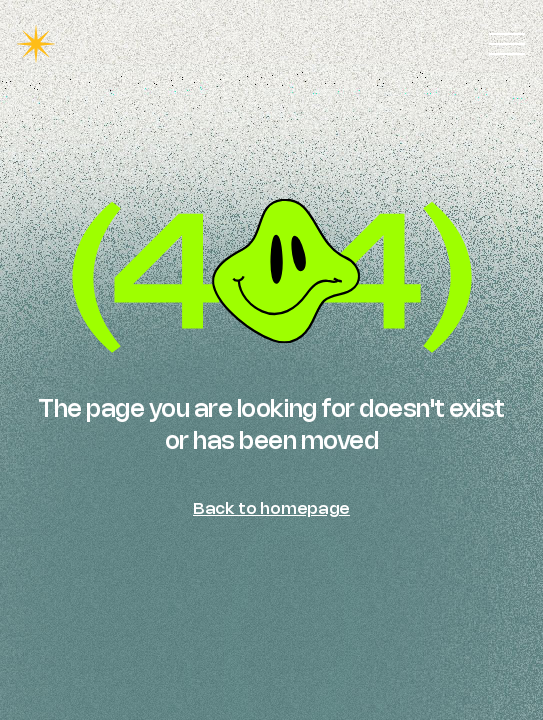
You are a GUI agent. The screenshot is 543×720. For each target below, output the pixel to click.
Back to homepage (271, 508)
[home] (36, 44)
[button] (507, 44)
